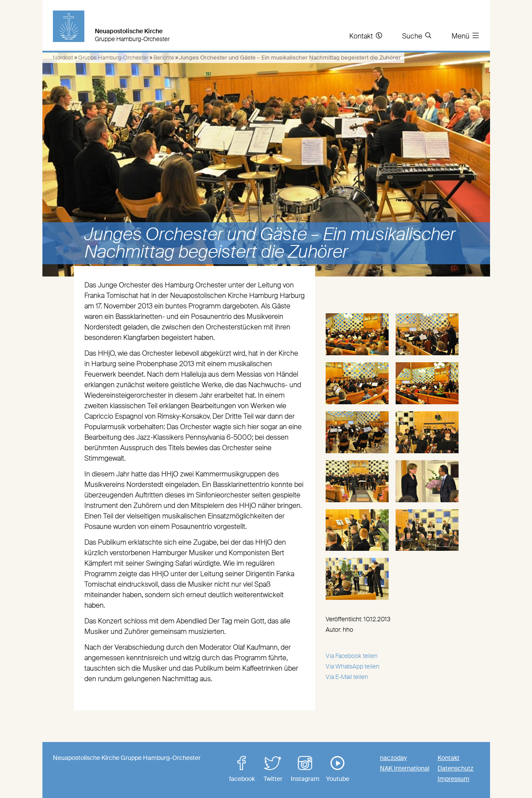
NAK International (405, 768)
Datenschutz (456, 768)
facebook (242, 769)
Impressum (454, 779)
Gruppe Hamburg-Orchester (113, 58)
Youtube (337, 769)
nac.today (393, 758)
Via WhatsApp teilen (353, 666)
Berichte (164, 58)
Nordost (63, 58)
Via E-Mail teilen (347, 677)
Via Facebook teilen (352, 656)
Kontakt (449, 758)
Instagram (305, 769)
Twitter (273, 769)
